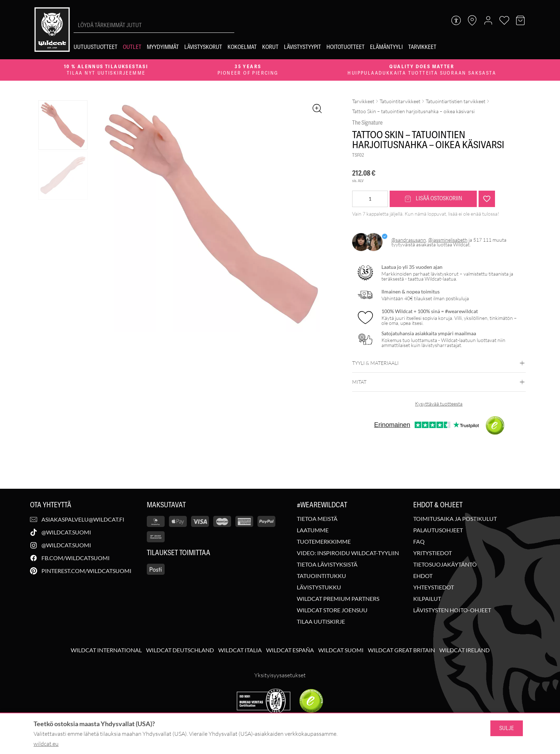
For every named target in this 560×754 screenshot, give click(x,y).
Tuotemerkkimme (324, 542)
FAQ (419, 542)
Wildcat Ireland (464, 650)
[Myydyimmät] (163, 47)
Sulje (507, 728)
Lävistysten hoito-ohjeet (452, 610)
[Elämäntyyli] (386, 47)
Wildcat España (290, 650)
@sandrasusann (409, 240)
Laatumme (313, 530)
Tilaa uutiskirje (321, 622)
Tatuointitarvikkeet (400, 101)
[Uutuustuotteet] (96, 47)
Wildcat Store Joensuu (332, 610)
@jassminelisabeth (448, 240)
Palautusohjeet (438, 530)
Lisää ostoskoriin (433, 198)
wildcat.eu (46, 744)
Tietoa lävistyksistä (327, 564)
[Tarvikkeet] (422, 47)
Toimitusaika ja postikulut (455, 519)
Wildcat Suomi (341, 650)
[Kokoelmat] (242, 47)
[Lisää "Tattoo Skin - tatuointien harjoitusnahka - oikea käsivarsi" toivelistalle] (487, 199)
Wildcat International (106, 650)
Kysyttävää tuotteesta (439, 404)
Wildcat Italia (240, 650)
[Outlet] (132, 47)
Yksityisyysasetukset (280, 675)
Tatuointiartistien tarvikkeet (456, 101)
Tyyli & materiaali (439, 363)
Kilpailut (427, 599)
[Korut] (270, 47)
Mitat (439, 382)
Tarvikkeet (363, 101)
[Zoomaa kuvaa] (317, 109)
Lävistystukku (319, 587)
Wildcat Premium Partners (338, 599)
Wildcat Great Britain (401, 650)
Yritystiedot (432, 553)
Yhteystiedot (434, 587)
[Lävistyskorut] (203, 47)
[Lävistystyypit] (302, 47)
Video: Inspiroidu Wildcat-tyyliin (348, 553)
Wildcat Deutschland (180, 650)
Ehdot (423, 576)
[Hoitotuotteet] (346, 47)
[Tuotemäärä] (370, 199)
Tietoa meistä (317, 519)
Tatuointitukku (321, 576)
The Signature (367, 123)
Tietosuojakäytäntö (445, 564)
